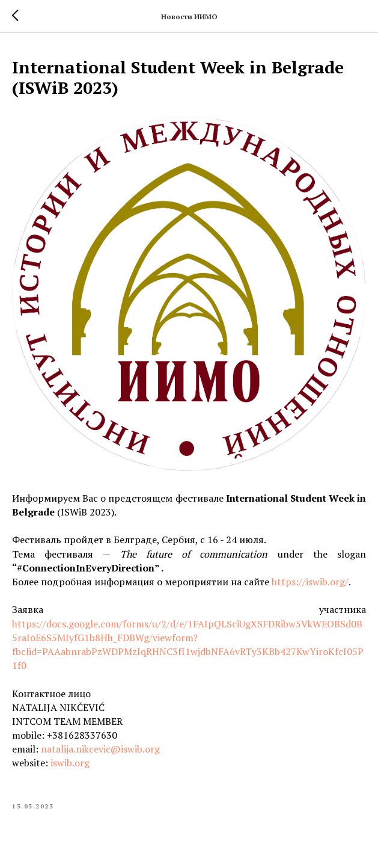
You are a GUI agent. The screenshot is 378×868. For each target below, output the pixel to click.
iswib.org (70, 763)
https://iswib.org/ (310, 582)
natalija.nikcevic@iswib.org (100, 749)
